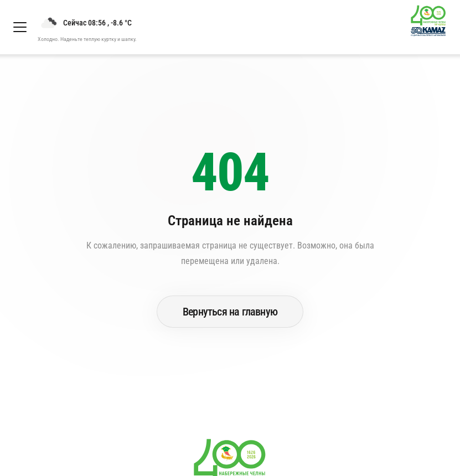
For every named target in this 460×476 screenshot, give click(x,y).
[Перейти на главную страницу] (433, 27)
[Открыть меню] (20, 27)
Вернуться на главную (230, 312)
